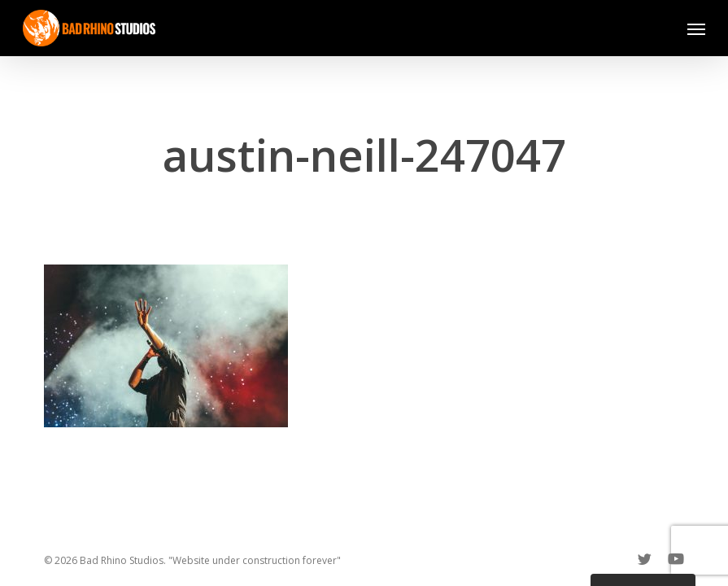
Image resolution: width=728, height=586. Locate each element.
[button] (696, 28)
